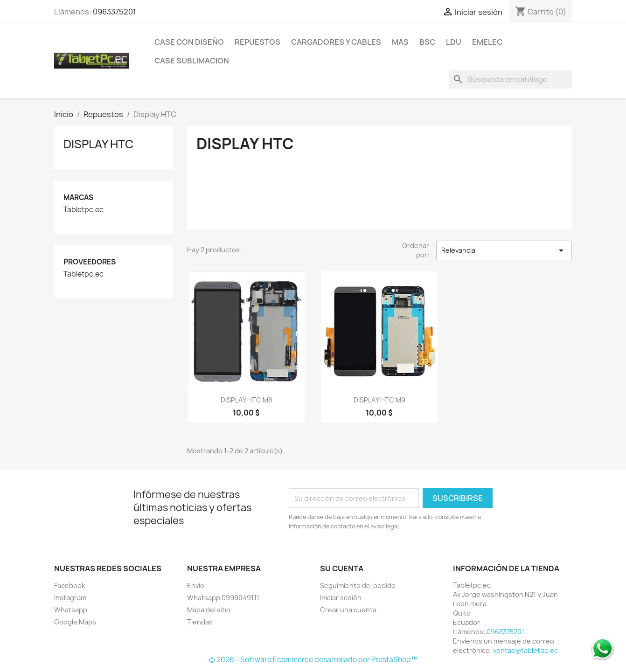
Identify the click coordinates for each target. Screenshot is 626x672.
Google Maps (75, 622)
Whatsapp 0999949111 (223, 598)
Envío (196, 585)
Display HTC (98, 144)
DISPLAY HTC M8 (246, 400)
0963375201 (115, 12)
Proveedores (90, 262)
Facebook (70, 585)
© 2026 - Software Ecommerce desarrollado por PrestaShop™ (313, 660)
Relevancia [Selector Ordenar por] (504, 250)
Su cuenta (342, 568)
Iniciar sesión (341, 598)
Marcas (78, 197)
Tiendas (200, 622)
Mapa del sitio (209, 610)
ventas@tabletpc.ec (525, 650)
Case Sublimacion (192, 61)
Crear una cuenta (348, 610)
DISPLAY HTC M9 (379, 400)
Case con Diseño (189, 42)
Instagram (70, 598)
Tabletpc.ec (83, 210)
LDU (454, 42)
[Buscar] (510, 79)
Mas (400, 42)
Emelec (487, 42)
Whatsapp (71, 610)
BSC (427, 42)
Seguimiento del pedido (358, 585)
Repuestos (257, 42)
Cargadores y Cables (336, 42)
